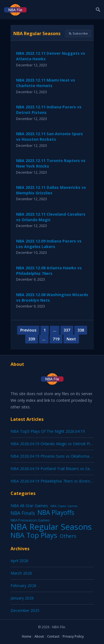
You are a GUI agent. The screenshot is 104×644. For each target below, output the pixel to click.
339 (32, 339)
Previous (28, 330)
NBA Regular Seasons (37, 33)
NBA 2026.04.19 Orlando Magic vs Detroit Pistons (55, 444)
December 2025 (25, 610)
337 (67, 330)
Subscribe (78, 33)
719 (56, 339)
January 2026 (22, 598)
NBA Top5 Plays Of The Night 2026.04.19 (48, 431)
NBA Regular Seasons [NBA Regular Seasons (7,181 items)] (51, 527)
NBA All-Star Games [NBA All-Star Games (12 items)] (29, 505)
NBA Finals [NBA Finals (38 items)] (23, 513)
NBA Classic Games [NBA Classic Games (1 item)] (64, 506)
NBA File (59, 627)
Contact (53, 636)
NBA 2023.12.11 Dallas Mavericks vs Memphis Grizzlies (51, 190)
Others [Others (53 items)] (68, 536)
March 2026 (21, 573)
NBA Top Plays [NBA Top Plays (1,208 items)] (34, 535)
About (39, 636)
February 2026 (23, 586)
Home (27, 636)
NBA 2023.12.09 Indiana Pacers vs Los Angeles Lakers (49, 244)
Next (71, 339)
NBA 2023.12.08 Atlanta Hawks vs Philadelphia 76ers (49, 271)
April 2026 (19, 561)
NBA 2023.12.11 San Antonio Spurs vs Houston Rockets (50, 136)
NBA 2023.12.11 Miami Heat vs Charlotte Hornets (46, 83)
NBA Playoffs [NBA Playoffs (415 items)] (56, 513)
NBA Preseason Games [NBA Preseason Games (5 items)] (30, 520)
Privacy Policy (73, 636)
